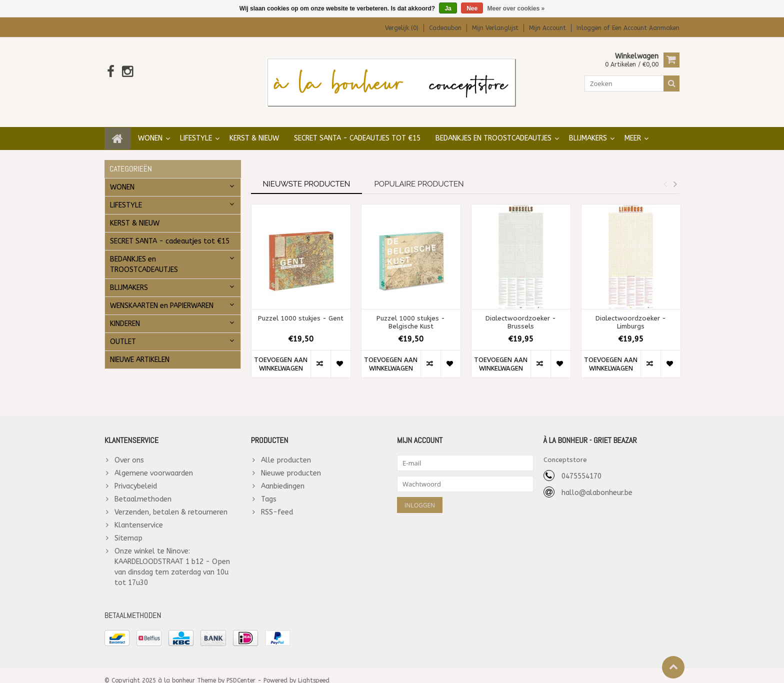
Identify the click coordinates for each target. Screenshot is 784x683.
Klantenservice (139, 515)
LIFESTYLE (196, 128)
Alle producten (286, 450)
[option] (301, 286)
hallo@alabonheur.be (597, 483)
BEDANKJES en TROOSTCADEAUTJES (493, 128)
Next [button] (675, 174)
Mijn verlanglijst (495, 28)
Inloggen (590, 28)
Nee (472, 8)
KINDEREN (125, 314)
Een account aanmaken (646, 28)
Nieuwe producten (291, 463)
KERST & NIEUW (254, 128)
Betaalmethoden (143, 489)
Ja (448, 8)
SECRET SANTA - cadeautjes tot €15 (357, 128)
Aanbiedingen (283, 476)
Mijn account (547, 28)
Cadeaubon (445, 28)
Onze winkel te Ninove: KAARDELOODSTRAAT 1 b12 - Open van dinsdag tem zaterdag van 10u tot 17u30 (172, 557)
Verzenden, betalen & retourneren (171, 502)
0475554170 (581, 466)
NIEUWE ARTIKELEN (140, 350)
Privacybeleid (136, 476)
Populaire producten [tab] (419, 174)
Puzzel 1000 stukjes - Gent (301, 308)
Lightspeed (314, 671)
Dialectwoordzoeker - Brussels (521, 312)
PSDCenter (241, 671)
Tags (269, 489)
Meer (633, 128)
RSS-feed (277, 502)
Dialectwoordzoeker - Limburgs (631, 312)
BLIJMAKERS (588, 128)
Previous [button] (665, 174)
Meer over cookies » (516, 8)
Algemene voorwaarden (154, 463)
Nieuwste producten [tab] (307, 174)
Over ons (129, 450)
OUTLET (123, 332)
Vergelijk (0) (402, 28)
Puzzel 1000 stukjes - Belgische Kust (411, 312)
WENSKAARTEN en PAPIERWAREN (162, 296)
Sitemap (128, 528)
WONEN (150, 128)
